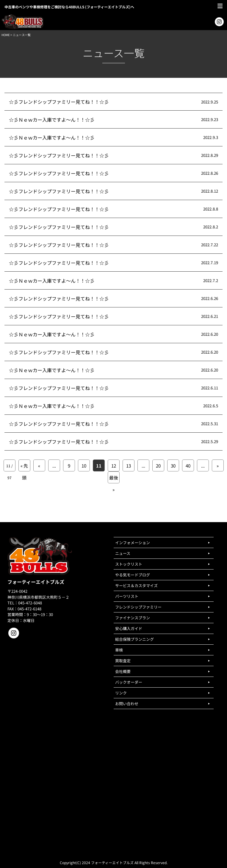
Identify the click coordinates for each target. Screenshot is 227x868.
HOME (6, 35)
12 (114, 466)
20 (158, 466)
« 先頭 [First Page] (24, 467)
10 (84, 466)
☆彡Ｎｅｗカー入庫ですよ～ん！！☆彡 (52, 120)
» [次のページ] (218, 466)
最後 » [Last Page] (114, 479)
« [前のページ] (39, 466)
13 (129, 466)
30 (173, 466)
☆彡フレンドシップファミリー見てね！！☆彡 (59, 102)
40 (188, 466)
